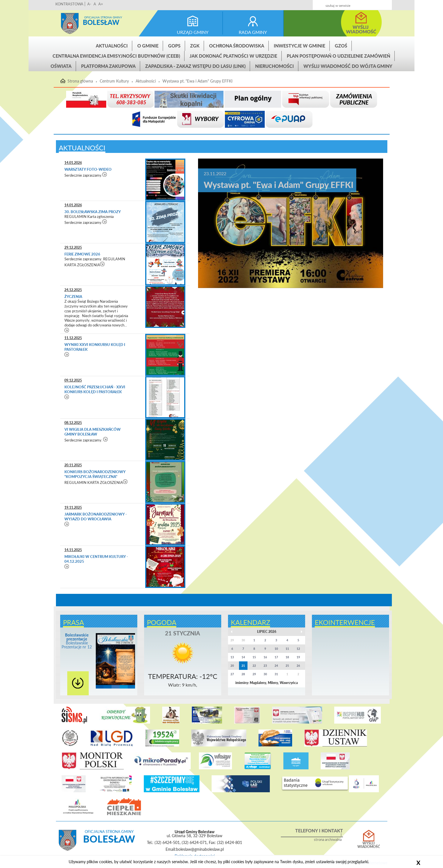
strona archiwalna (328, 840)
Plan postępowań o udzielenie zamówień (338, 56)
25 (287, 666)
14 (243, 657)
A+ (101, 4)
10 (276, 649)
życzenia (73, 296)
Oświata (61, 66)
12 (298, 649)
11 (287, 649)
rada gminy (253, 32)
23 (265, 666)
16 (265, 657)
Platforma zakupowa (108, 66)
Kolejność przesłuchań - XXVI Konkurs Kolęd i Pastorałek (95, 389)
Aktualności (112, 46)
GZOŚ (341, 46)
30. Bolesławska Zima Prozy (93, 212)
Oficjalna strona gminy (103, 17)
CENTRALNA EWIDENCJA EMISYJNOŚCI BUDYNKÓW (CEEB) (116, 56)
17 (276, 657)
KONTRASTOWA (69, 4)
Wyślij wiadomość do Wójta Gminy (348, 66)
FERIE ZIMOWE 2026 (82, 254)
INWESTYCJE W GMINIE (299, 46)
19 (298, 657)
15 (254, 657)
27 (232, 674)
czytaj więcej (105, 174)
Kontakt (346, 3)
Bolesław (101, 22)
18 (287, 657)
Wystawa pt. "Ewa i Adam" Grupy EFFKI (197, 81)
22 (254, 666)
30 (265, 674)
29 (254, 674)
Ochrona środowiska (237, 46)
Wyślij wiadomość (369, 845)
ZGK (195, 46)
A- (89, 4)
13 (232, 657)
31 (276, 674)
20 (232, 666)
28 (243, 674)
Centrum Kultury (114, 81)
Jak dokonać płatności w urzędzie (233, 56)
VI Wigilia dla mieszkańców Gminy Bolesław (93, 432)
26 (298, 666)
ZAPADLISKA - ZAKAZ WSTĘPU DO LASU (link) (195, 66)
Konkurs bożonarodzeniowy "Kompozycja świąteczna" (95, 474)
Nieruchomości (274, 66)
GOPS (174, 46)
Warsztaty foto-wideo (88, 169)
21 (243, 666)
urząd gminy (193, 32)
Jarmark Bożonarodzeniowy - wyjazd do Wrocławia (96, 517)
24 (276, 666)
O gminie (148, 46)
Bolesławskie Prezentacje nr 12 (77, 641)
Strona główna (70, 23)
